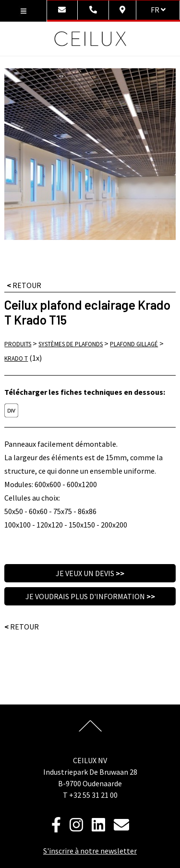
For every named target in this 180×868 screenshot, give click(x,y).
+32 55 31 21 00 (93, 795)
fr (158, 10)
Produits (18, 344)
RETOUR (24, 285)
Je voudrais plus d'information (90, 596)
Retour (22, 627)
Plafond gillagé (134, 344)
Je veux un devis (90, 573)
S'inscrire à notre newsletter (90, 851)
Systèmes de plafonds (71, 344)
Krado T (16, 359)
